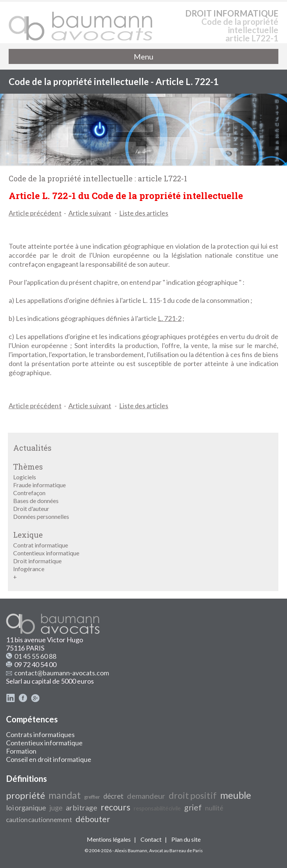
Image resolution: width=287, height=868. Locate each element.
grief (193, 807)
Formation (21, 751)
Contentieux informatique (46, 553)
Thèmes (28, 467)
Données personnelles (41, 516)
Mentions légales (109, 839)
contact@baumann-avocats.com (62, 673)
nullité (214, 808)
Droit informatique (37, 561)
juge (56, 808)
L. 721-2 (170, 318)
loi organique (26, 808)
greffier (92, 797)
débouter (93, 819)
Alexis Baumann (131, 851)
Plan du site (186, 839)
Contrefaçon (29, 493)
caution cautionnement (39, 820)
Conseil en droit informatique (49, 759)
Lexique (28, 535)
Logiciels (25, 477)
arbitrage (82, 807)
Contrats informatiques (40, 734)
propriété (26, 795)
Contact (151, 839)
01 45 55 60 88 (35, 656)
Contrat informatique (41, 545)
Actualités (32, 448)
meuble (236, 795)
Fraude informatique (39, 485)
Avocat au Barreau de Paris (176, 851)
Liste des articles (144, 213)
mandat (65, 795)
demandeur (146, 796)
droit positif (193, 795)
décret (113, 796)
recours (116, 807)
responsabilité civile (157, 808)
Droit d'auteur (31, 508)
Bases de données (36, 501)
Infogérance (29, 569)
